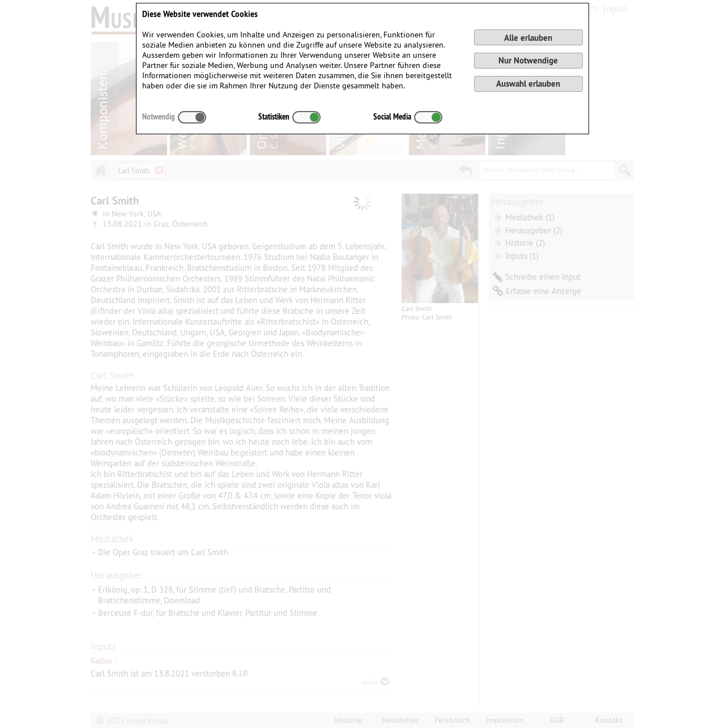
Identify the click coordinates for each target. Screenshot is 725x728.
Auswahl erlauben (528, 84)
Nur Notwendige (528, 60)
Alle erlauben (528, 38)
